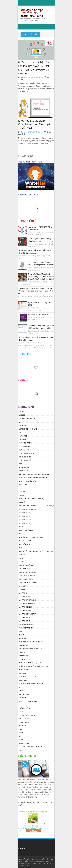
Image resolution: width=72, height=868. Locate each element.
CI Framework (25, 446)
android (22, 426)
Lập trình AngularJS (27, 600)
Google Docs (24, 513)
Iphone (22, 562)
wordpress (24, 743)
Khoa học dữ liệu (26, 565)
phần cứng (23, 645)
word (21, 740)
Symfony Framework (28, 701)
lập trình (23, 593)
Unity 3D (22, 726)
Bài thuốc (23, 436)
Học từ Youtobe (26, 544)
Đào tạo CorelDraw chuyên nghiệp (34, 474)
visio (21, 733)
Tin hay (22, 712)
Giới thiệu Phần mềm (27, 506)
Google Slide (24, 523)
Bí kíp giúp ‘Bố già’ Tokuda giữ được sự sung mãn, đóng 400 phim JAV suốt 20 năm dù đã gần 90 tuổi (41, 277)
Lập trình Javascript (28, 614)
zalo (21, 750)
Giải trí (22, 502)
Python (22, 659)
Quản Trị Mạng (25, 670)
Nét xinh (22, 638)
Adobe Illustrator (27, 419)
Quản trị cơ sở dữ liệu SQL (30, 663)
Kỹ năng (22, 590)
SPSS (21, 691)
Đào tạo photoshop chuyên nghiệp (34, 478)
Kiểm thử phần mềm (27, 576)
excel (21, 488)
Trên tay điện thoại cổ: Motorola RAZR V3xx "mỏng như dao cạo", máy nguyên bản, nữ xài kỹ (36, 291)
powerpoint (24, 656)
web (20, 736)
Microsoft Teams (26, 628)
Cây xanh (23, 439)
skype (21, 687)
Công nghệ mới (25, 457)
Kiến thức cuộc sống (28, 583)
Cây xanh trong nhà (27, 443)
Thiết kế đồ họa (25, 708)
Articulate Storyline (28, 429)
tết (20, 705)
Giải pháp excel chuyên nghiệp (32, 499)
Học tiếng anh (25, 541)
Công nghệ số (25, 460)
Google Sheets (25, 520)
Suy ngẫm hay (24, 694)
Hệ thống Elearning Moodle (31, 537)
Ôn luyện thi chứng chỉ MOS (31, 642)
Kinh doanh (24, 586)
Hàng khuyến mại (26, 530)
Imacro (22, 555)
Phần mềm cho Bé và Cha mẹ (30, 649)
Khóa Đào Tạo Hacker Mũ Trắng (30, 162)
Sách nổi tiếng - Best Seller (31, 677)
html (21, 548)
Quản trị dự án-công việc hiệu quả (33, 666)
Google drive (25, 516)
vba (20, 729)
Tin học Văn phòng (27, 715)
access (22, 415)
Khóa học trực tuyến (28, 572)
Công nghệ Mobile (27, 453)
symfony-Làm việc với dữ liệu (39, 314)
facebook (23, 492)
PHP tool (23, 652)
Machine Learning (26, 624)
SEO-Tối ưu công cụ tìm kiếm (31, 684)
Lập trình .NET (25, 597)
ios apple (23, 558)
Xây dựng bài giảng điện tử (30, 747)
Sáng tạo (23, 680)
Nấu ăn (22, 635)
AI (19, 422)
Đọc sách (23, 485)
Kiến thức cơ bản (26, 579)
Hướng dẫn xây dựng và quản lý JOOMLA (36, 551)
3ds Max (22, 412)
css (20, 464)
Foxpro (22, 495)
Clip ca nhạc (24, 450)
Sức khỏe (23, 698)
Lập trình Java (25, 611)
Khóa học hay (24, 569)
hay (20, 534)
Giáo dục (30, 34)
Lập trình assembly (27, 604)
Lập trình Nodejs (26, 617)
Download (23, 471)
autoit (21, 432)
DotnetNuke (24, 467)
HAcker (22, 527)
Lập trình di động (26, 607)
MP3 (20, 631)
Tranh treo (24, 722)
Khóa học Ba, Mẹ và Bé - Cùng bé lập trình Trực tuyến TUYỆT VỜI (35, 124)
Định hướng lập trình (28, 481)
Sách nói (22, 673)
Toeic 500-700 (24, 719)
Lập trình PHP (24, 621)
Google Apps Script (27, 509)
